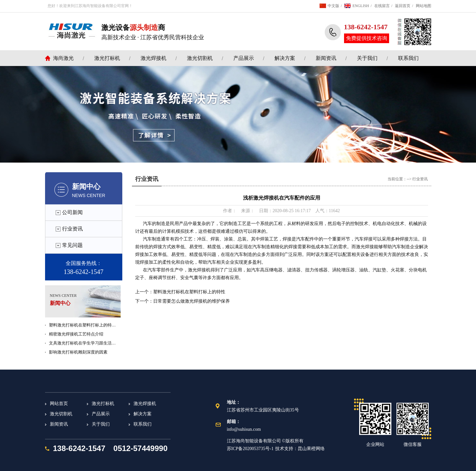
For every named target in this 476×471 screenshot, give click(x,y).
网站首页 (59, 404)
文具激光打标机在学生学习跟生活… (82, 343)
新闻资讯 (326, 58)
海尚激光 (63, 58)
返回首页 (403, 6)
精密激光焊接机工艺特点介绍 (76, 334)
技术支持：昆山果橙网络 (300, 449)
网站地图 (424, 6)
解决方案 (285, 58)
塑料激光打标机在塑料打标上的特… (82, 325)
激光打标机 (107, 58)
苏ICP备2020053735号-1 (250, 449)
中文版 (333, 6)
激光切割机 (200, 58)
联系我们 (408, 58)
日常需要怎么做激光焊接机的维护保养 (191, 301)
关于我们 (367, 58)
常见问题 (72, 245)
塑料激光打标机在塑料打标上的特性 (189, 292)
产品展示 (244, 58)
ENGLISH (361, 6)
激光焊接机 (154, 58)
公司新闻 (72, 212)
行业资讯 (72, 229)
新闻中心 (86, 187)
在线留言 (382, 6)
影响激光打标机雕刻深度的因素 (78, 352)
